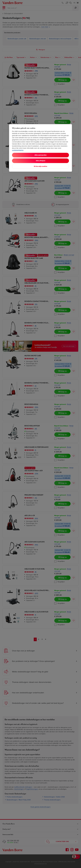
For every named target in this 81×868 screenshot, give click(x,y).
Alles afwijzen (40, 161)
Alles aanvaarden (40, 155)
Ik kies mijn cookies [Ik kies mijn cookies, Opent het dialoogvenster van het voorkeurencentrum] (40, 166)
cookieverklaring (18, 150)
